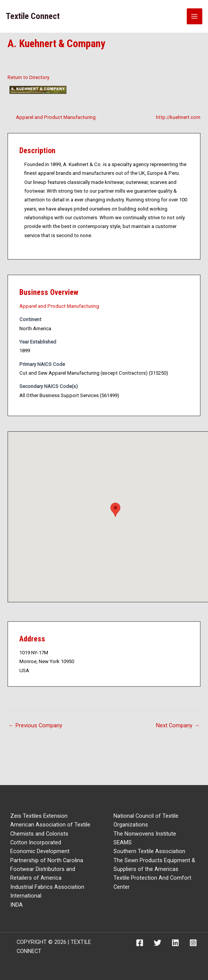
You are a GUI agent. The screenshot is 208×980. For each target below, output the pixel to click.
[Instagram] (193, 943)
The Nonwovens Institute (145, 834)
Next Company (178, 725)
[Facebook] (140, 943)
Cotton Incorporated (36, 842)
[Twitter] (158, 943)
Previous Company (35, 725)
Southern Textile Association (149, 851)
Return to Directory (28, 77)
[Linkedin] (175, 943)
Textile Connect (33, 16)
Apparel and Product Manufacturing (56, 117)
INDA (17, 905)
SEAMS (123, 842)
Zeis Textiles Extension (39, 816)
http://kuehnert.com (178, 117)
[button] (115, 510)
